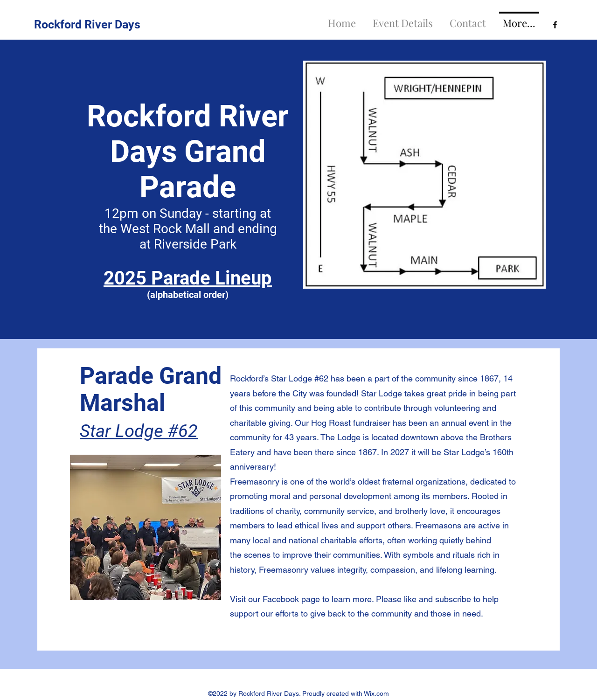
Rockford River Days (87, 24)
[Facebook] (555, 25)
